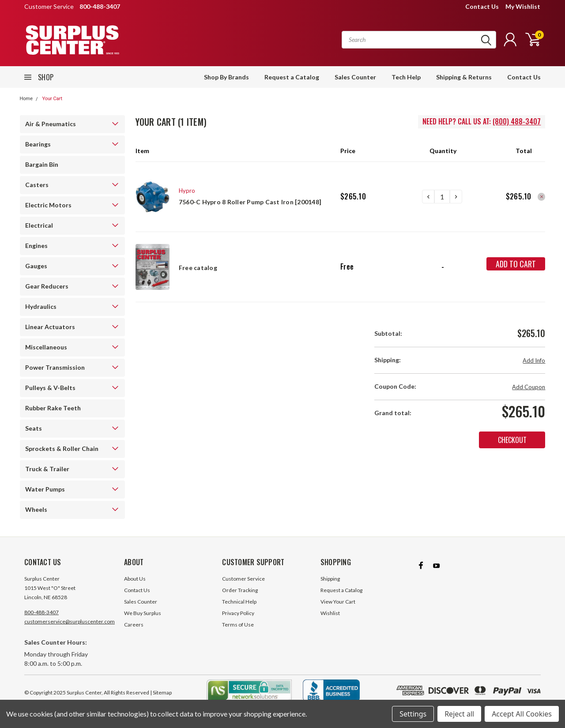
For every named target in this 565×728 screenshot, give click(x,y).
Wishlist (330, 613)
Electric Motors (48, 205)
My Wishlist (523, 6)
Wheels (36, 509)
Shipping (330, 579)
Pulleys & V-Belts (50, 388)
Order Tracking (240, 590)
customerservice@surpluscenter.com (70, 621)
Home (26, 99)
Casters (37, 185)
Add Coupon (529, 387)
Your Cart (52, 99)
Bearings (38, 144)
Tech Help (406, 77)
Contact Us (482, 6)
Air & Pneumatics (51, 124)
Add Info (534, 360)
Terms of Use (238, 625)
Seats (34, 428)
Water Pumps (45, 489)
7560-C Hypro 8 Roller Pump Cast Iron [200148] (250, 202)
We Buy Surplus (143, 613)
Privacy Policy (238, 613)
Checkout (512, 440)
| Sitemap (161, 692)
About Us (135, 579)
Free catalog (198, 268)
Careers (134, 625)
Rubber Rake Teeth (53, 408)
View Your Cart (338, 602)
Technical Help (239, 602)
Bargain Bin (42, 164)
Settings (413, 714)
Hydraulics (41, 306)
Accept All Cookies (522, 714)
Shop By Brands (226, 77)
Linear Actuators (50, 327)
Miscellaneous (46, 347)
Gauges (36, 266)
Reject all (459, 714)
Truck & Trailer (47, 469)
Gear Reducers (47, 286)
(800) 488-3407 (517, 121)
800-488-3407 (41, 612)
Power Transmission (55, 367)
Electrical (39, 225)
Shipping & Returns (464, 77)
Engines (36, 246)
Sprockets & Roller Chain (62, 448)
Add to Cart (516, 264)
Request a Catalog (292, 77)
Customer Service (243, 579)
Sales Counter (355, 77)
